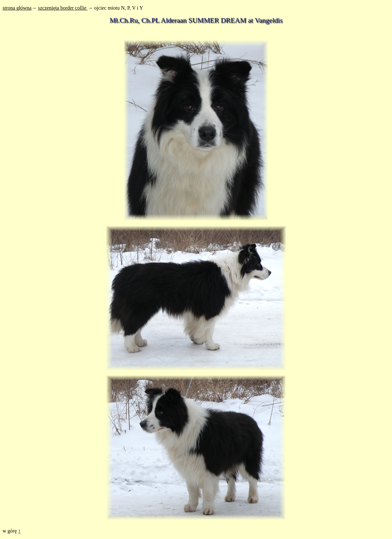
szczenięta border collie (63, 8)
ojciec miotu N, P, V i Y (119, 8)
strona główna (17, 8)
